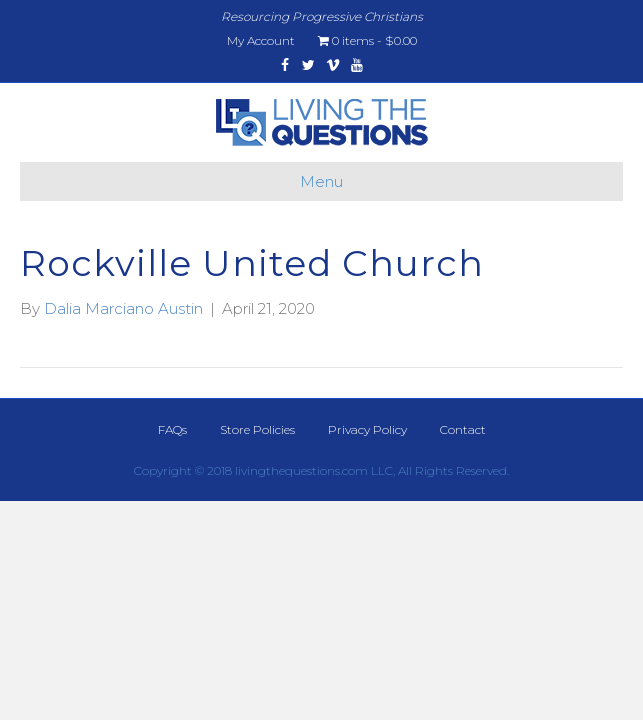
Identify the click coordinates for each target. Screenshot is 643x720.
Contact (463, 429)
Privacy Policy (367, 429)
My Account (261, 40)
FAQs (172, 429)
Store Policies (257, 429)
